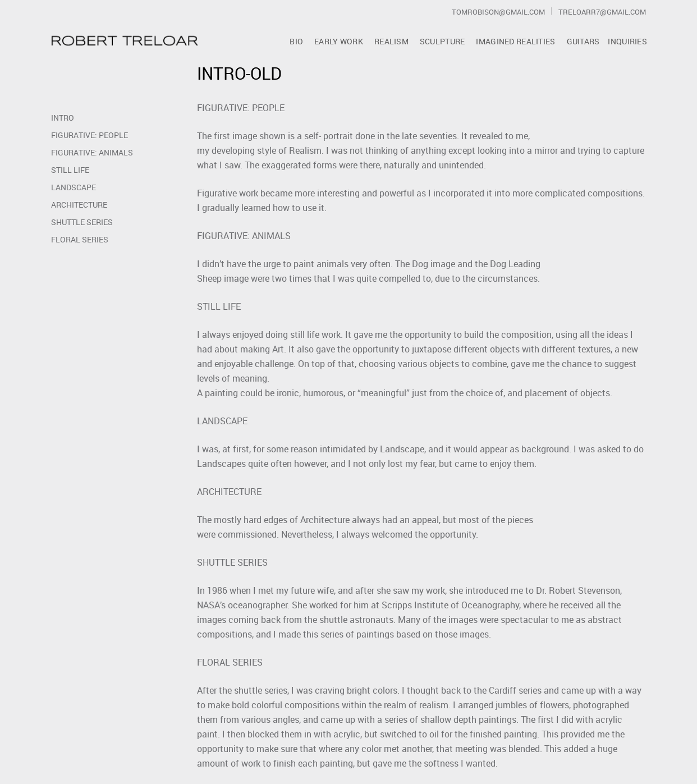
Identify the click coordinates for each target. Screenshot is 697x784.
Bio (296, 41)
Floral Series (80, 239)
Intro (63, 118)
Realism (391, 41)
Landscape (74, 187)
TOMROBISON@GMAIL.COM (498, 12)
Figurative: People (90, 135)
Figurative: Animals (92, 152)
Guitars (583, 41)
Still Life (70, 170)
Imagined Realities (515, 41)
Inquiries (627, 41)
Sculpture (442, 41)
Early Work (339, 41)
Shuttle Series (82, 222)
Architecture (79, 205)
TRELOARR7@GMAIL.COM (602, 12)
